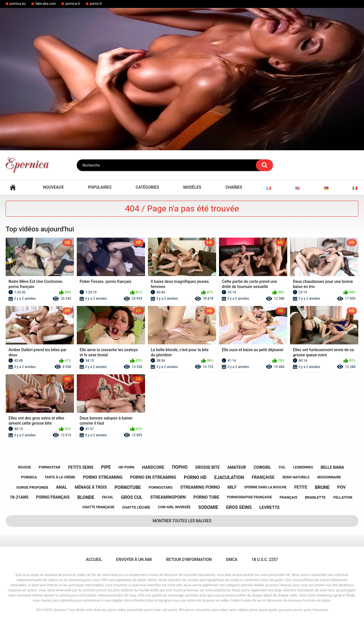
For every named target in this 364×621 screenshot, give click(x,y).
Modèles (192, 187)
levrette (270, 507)
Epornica (60, 610)
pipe (106, 467)
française (263, 477)
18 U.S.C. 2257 (265, 560)
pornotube (128, 487)
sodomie (208, 507)
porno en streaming (153, 477)
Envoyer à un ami (134, 560)
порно (180, 467)
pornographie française (249, 497)
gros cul (132, 497)
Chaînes (234, 187)
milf (232, 487)
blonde (86, 497)
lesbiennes (303, 467)
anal (62, 487)
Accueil (13, 187)
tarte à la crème (60, 477)
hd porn (127, 467)
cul (282, 467)
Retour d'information (189, 560)
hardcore (153, 467)
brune (322, 487)
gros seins (239, 507)
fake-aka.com (45, 4)
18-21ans (19, 497)
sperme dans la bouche (265, 487)
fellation (343, 497)
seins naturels (296, 477)
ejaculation (229, 477)
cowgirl (262, 467)
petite (301, 487)
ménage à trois (91, 487)
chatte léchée (136, 507)
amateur (237, 467)
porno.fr (96, 4)
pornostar (49, 467)
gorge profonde (32, 487)
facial (108, 497)
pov (342, 487)
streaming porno (200, 487)
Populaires (100, 187)
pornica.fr (73, 4)
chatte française (98, 507)
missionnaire (329, 477)
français (288, 497)
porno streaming (103, 477)
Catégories (147, 187)
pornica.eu (18, 4)
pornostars (161, 487)
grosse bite (207, 467)
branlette (316, 497)
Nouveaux (53, 187)
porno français (53, 497)
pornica (29, 477)
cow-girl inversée (174, 507)
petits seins (81, 467)
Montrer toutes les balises (182, 521)
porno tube (206, 497)
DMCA (232, 560)
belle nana (332, 467)
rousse (24, 467)
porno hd (195, 477)
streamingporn (168, 497)
